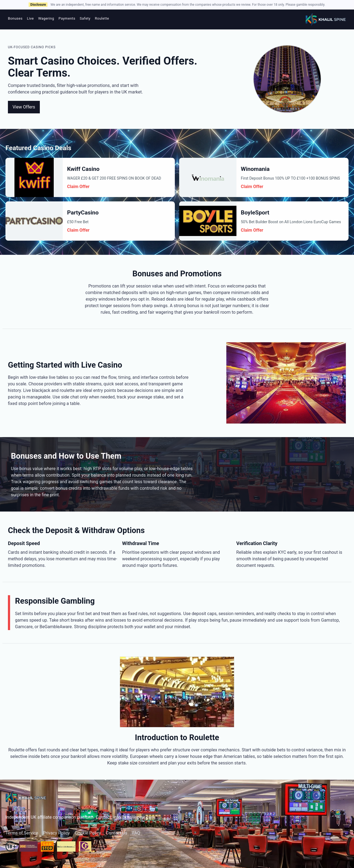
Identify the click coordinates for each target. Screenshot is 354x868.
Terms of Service (22, 833)
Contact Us (117, 833)
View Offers (24, 107)
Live (30, 18)
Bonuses (15, 18)
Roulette (102, 18)
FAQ (136, 833)
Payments (67, 18)
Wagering (46, 18)
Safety (85, 18)
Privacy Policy (57, 833)
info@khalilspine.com (134, 817)
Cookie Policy (88, 833)
